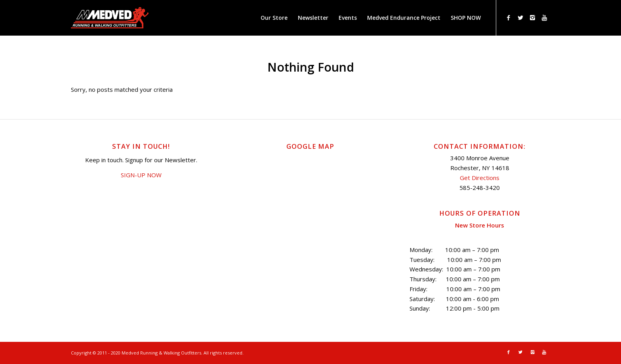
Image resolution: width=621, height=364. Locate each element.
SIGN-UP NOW (141, 175)
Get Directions (480, 178)
